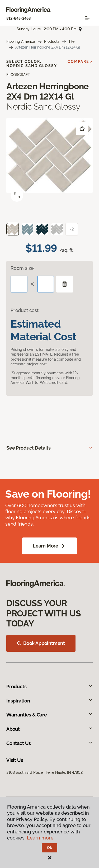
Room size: (23, 268)
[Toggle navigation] (87, 18)
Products (52, 41)
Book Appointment (41, 643)
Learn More (49, 546)
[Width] (46, 284)
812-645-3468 (18, 18)
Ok (49, 848)
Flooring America (21, 41)
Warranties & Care (49, 715)
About (49, 729)
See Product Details (29, 448)
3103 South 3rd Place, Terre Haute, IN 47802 (44, 772)
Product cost (25, 310)
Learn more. (41, 838)
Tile (71, 41)
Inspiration (49, 701)
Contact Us (49, 743)
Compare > (80, 62)
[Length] (19, 284)
